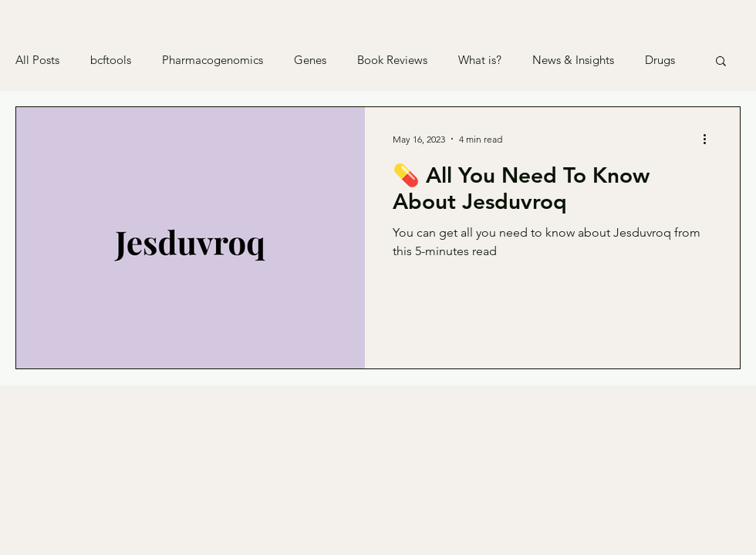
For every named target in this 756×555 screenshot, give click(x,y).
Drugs (660, 60)
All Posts (37, 60)
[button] (721, 62)
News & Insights (573, 60)
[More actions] (710, 139)
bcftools (111, 60)
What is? (480, 60)
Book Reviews (392, 60)
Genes (310, 60)
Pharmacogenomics (213, 60)
